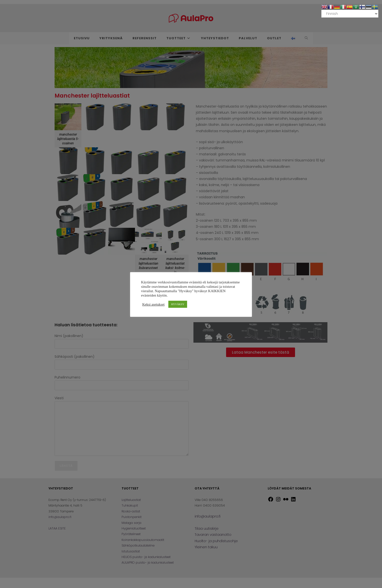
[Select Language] (350, 14)
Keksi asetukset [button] (153, 304)
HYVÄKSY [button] (178, 304)
